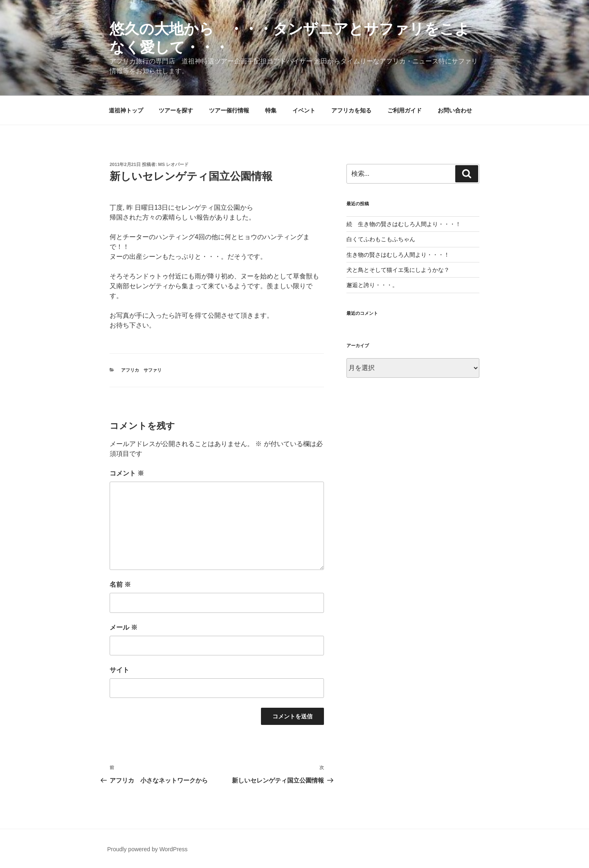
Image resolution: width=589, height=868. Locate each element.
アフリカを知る (351, 110)
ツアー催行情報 (229, 110)
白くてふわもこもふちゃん (381, 239)
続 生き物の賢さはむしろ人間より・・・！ (404, 224)
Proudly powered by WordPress (147, 849)
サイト (119, 670)
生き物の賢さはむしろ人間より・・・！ (398, 255)
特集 (271, 110)
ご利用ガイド (405, 110)
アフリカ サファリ (141, 370)
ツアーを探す (176, 110)
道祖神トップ (126, 110)
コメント (127, 473)
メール (124, 627)
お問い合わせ (455, 110)
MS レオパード (174, 164)
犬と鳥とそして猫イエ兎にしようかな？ (398, 270)
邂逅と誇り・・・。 (372, 285)
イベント (304, 110)
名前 (120, 584)
